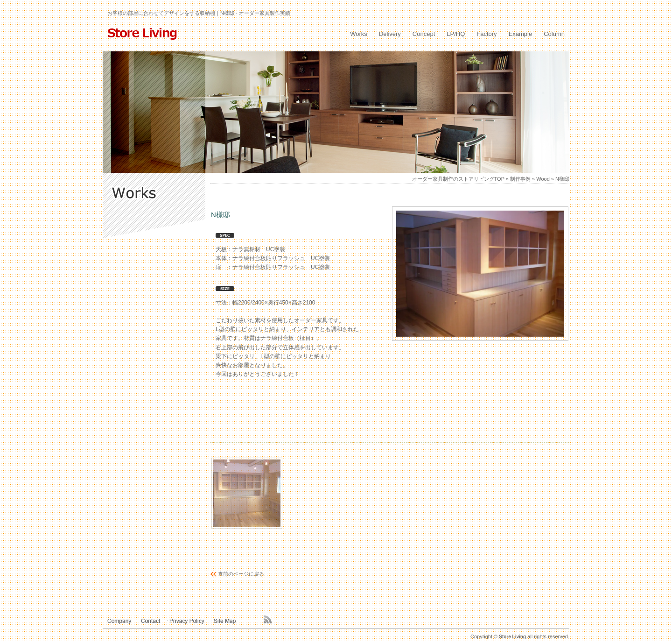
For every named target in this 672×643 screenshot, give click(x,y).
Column (554, 34)
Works (359, 34)
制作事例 (520, 179)
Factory (486, 34)
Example (521, 34)
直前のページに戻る (241, 574)
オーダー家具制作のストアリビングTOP (458, 179)
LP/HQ (456, 34)
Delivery (390, 34)
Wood (543, 179)
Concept (424, 34)
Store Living (512, 637)
